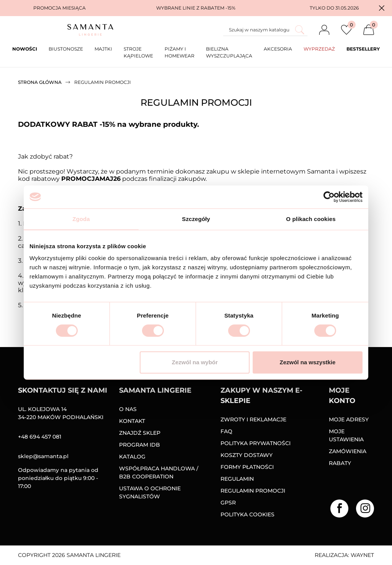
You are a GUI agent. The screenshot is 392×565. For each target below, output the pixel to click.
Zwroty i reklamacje (253, 419)
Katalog (132, 457)
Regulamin (237, 479)
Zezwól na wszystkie (308, 362)
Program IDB (140, 445)
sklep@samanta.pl (43, 456)
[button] (382, 8)
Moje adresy (349, 419)
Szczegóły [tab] (196, 219)
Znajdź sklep (140, 433)
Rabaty (340, 463)
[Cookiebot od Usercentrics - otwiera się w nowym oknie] (329, 197)
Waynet (362, 555)
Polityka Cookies (247, 514)
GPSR (228, 503)
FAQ (226, 431)
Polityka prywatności (256, 443)
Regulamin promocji (253, 491)
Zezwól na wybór (195, 362)
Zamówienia (348, 451)
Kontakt (132, 421)
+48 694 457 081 (40, 437)
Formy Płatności (247, 467)
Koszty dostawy (247, 455)
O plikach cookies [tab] (311, 219)
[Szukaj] (265, 30)
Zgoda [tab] (81, 219)
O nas (128, 409)
